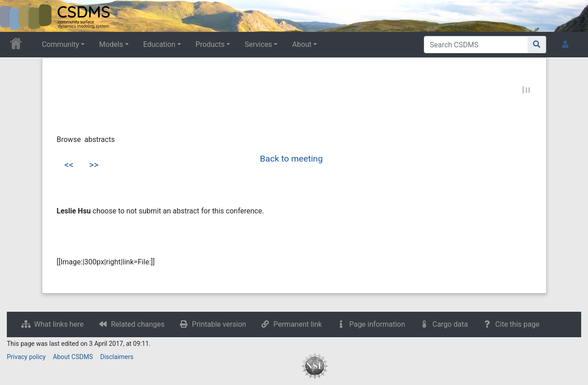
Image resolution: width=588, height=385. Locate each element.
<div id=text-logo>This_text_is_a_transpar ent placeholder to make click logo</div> (15, 16)
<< (69, 165)
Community (60, 44)
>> (94, 165)
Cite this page (517, 324)
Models (111, 44)
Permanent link (298, 324)
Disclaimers (117, 357)
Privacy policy (26, 357)
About (302, 44)
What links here (59, 324)
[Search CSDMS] (476, 45)
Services (258, 44)
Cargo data (450, 324)
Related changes (138, 324)
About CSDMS (73, 357)
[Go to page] (537, 45)
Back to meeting (291, 159)
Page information (377, 324)
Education (159, 44)
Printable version (219, 324)
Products (210, 44)
